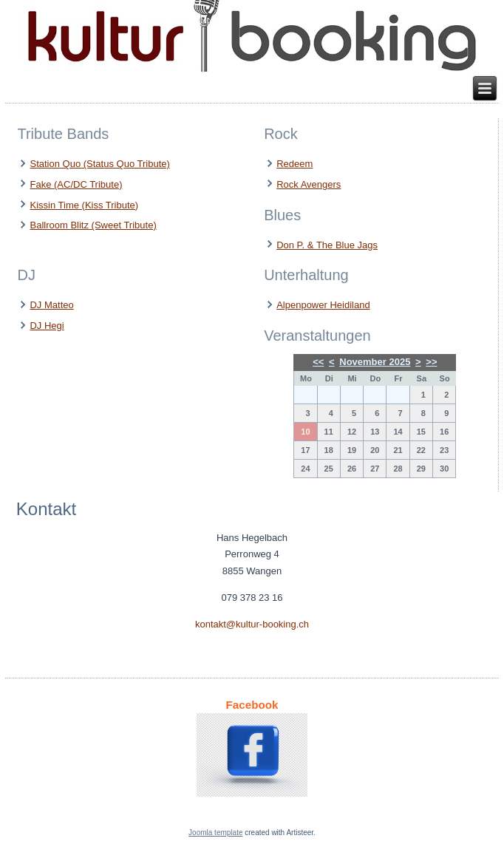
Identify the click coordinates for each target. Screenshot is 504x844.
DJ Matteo (51, 305)
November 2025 (375, 362)
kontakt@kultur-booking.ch (252, 624)
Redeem (294, 164)
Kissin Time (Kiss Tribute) (84, 205)
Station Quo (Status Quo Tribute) (99, 164)
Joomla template (215, 833)
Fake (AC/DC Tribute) (76, 184)
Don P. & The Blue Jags (327, 245)
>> (431, 362)
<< (318, 362)
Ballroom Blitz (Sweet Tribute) (93, 225)
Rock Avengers (309, 184)
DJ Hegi (47, 326)
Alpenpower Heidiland (323, 305)
